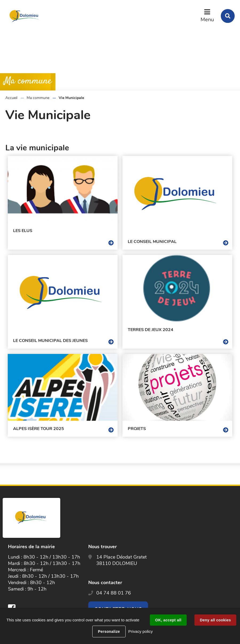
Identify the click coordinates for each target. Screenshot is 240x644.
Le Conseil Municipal (152, 242)
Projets (137, 429)
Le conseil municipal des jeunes (50, 341)
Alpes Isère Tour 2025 (39, 429)
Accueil (11, 98)
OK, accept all (168, 620)
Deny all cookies (215, 620)
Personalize (109, 631)
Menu (207, 20)
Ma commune (38, 98)
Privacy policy (141, 631)
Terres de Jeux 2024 (151, 330)
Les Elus (23, 231)
